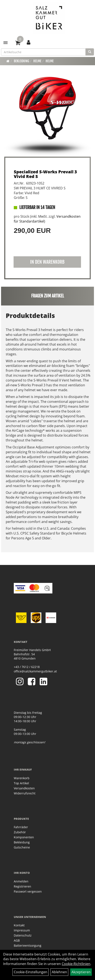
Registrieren (22, 886)
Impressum (22, 930)
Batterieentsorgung (28, 945)
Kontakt (19, 925)
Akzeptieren (81, 972)
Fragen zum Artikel (48, 296)
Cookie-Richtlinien (76, 964)
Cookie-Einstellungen (31, 972)
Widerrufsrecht (25, 793)
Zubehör (20, 832)
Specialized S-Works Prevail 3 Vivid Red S (45, 174)
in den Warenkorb (47, 262)
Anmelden (21, 881)
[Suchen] (90, 52)
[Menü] (6, 43)
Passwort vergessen (28, 891)
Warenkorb (22, 778)
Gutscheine (22, 847)
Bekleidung (21, 61)
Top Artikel (21, 783)
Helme (37, 61)
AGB (17, 940)
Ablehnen (59, 972)
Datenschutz (23, 935)
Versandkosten (24, 788)
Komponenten (24, 837)
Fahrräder (21, 827)
